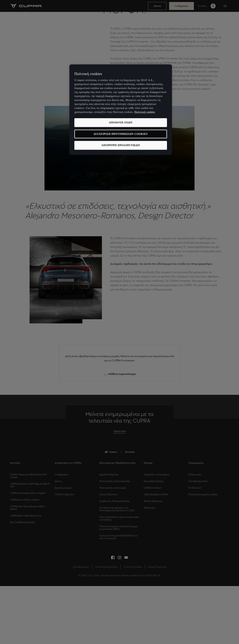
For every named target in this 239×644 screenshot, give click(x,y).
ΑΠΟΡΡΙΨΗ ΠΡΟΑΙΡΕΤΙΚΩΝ (121, 145)
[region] (121, 110)
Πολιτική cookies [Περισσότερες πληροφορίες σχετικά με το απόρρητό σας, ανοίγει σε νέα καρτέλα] (145, 112)
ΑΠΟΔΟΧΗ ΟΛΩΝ (121, 122)
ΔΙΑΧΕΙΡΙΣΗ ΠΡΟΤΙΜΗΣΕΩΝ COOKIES (121, 134)
